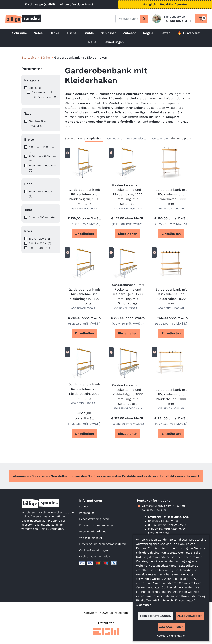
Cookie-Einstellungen (94, 550)
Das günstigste (137, 139)
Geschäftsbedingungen (94, 519)
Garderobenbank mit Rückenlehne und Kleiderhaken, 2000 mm (171, 397)
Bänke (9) (35, 88)
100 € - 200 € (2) (40, 239)
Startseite (29, 57)
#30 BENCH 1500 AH (84, 308)
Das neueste (114, 139)
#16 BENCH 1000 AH (171, 209)
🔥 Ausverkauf (189, 33)
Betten (165, 33)
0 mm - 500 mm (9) (42, 217)
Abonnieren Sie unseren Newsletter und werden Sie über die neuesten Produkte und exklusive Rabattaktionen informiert (106, 476)
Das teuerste (159, 139)
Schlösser (108, 33)
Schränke (20, 33)
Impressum (87, 513)
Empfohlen (94, 139)
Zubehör (129, 33)
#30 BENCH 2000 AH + (128, 408)
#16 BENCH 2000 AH (171, 408)
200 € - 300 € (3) (40, 243)
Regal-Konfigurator (174, 4)
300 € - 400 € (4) (40, 248)
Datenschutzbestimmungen (97, 525)
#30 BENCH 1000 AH (84, 209)
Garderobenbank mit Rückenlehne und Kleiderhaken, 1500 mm (171, 296)
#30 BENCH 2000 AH (84, 403)
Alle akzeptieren (171, 627)
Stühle (89, 33)
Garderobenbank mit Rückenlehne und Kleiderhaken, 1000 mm (171, 197)
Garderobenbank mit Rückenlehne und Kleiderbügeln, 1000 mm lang (84, 197)
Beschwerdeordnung (93, 532)
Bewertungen (114, 42)
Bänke (54, 33)
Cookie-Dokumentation (95, 557)
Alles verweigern (190, 616)
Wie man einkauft (91, 538)
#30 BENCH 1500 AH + (128, 308)
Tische (71, 33)
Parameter (32, 69)
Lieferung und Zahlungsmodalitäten (103, 544)
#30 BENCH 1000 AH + (128, 209)
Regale (148, 33)
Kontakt (84, 507)
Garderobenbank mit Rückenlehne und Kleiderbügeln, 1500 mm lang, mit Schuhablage (128, 294)
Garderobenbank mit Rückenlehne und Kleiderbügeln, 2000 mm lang (84, 391)
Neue (92, 42)
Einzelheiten (84, 234)
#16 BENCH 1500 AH (171, 308)
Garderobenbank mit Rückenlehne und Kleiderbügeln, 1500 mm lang (84, 296)
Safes (38, 33)
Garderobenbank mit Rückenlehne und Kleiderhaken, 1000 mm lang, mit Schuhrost (128, 194)
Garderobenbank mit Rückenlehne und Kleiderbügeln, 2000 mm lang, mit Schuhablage (128, 394)
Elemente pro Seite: (184, 139)
